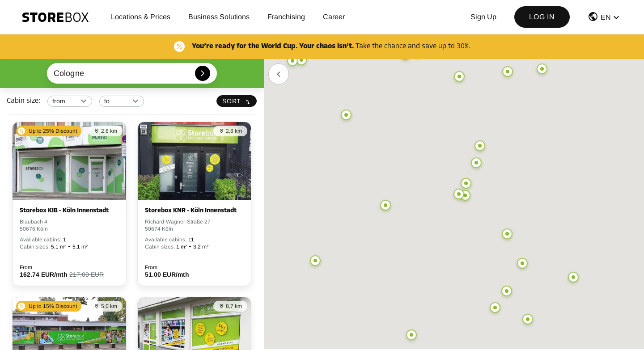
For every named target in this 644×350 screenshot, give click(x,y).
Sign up (483, 17)
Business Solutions (219, 17)
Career (334, 17)
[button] (605, 19)
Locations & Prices (141, 17)
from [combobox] (59, 101)
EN (606, 17)
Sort (237, 101)
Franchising (286, 17)
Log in (542, 17)
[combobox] (132, 73)
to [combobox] (107, 101)
